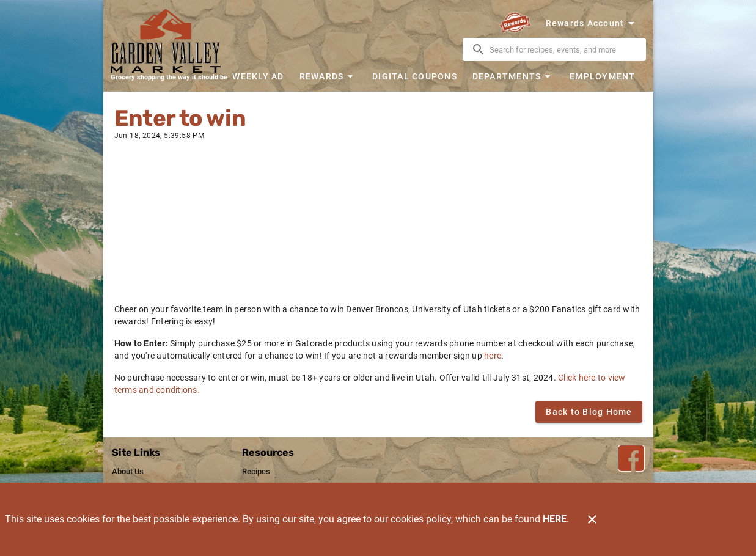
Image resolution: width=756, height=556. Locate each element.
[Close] (592, 519)
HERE (555, 519)
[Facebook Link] (631, 458)
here (493, 356)
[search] (563, 49)
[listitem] (128, 472)
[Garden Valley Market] (169, 41)
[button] (328, 76)
